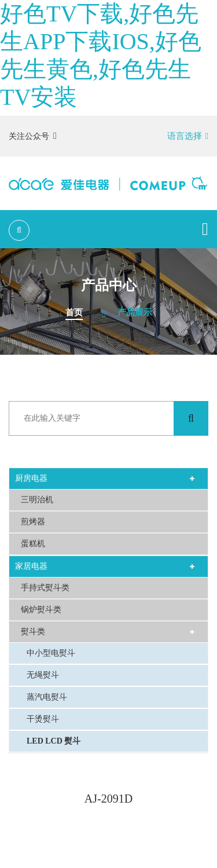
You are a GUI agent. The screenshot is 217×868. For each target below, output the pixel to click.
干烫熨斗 (43, 719)
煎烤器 (33, 522)
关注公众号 (33, 136)
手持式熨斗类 (45, 588)
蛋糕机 (33, 544)
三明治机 (37, 500)
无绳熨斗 (43, 675)
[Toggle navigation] (205, 229)
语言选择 (188, 136)
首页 (74, 312)
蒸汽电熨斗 (47, 697)
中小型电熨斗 (51, 653)
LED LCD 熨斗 (54, 741)
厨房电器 (31, 478)
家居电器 (31, 566)
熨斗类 (33, 632)
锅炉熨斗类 (41, 610)
